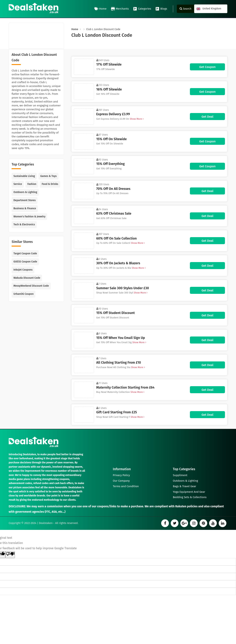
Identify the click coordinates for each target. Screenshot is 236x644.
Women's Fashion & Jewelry (29, 217)
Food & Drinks (50, 184)
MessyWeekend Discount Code (31, 286)
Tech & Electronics (24, 224)
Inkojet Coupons (23, 270)
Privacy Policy (121, 475)
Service (18, 184)
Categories (142, 9)
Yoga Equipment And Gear (189, 492)
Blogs (161, 9)
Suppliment (180, 475)
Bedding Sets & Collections (190, 497)
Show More (136, 119)
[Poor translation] (10, 555)
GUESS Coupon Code (25, 262)
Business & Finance (25, 208)
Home (100, 9)
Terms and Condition (126, 486)
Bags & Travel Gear (185, 486)
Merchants (120, 9)
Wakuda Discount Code (27, 278)
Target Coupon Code (25, 253)
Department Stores (25, 200)
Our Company (121, 481)
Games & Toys (49, 176)
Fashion (32, 184)
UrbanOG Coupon (24, 294)
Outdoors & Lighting (25, 192)
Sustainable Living (24, 176)
